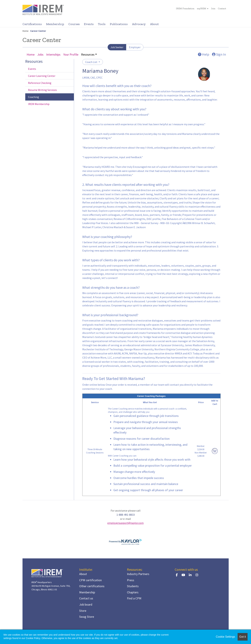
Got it (243, 637)
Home (26, 31)
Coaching (34, 97)
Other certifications (92, 586)
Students (133, 586)
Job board (86, 604)
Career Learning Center (42, 76)
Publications (119, 24)
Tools (102, 24)
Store (83, 611)
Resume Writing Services (42, 90)
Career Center (38, 31)
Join (213, 8)
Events (89, 24)
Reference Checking (40, 83)
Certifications (32, 24)
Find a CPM (134, 598)
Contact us (86, 598)
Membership (55, 24)
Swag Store (87, 617)
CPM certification (90, 580)
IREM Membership (39, 104)
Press (131, 580)
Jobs (40, 54)
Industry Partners (138, 574)
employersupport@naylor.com (126, 523)
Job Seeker (117, 47)
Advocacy (139, 24)
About (154, 24)
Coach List (92, 62)
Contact (222, 8)
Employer (135, 47)
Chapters (133, 592)
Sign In (219, 54)
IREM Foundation (185, 8)
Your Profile (71, 54)
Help (204, 54)
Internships (53, 54)
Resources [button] (88, 54)
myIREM (202, 8)
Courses (74, 24)
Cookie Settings (225, 637)
